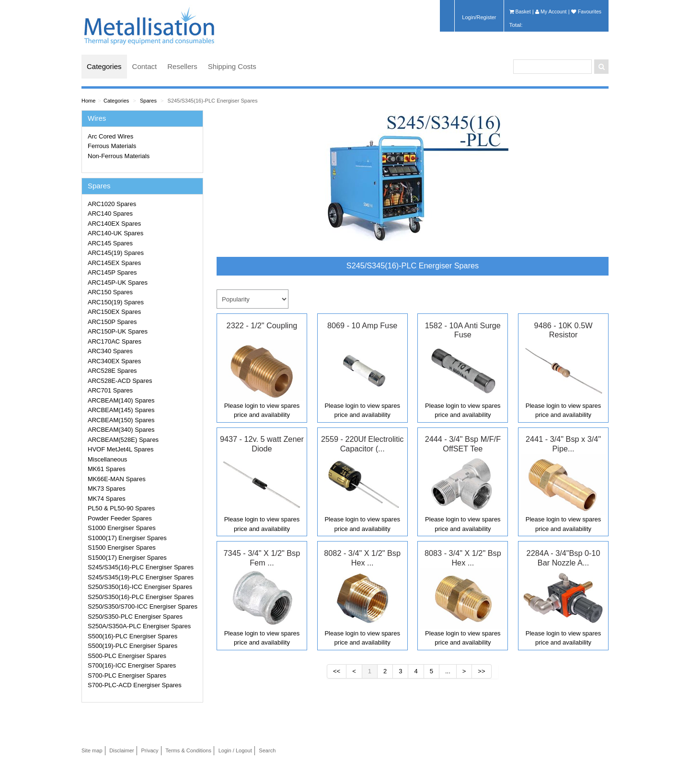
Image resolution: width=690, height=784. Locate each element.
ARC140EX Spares (114, 224)
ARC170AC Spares (115, 341)
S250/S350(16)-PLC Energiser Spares (141, 597)
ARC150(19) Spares (116, 302)
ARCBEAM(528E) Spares (123, 440)
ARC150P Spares (112, 322)
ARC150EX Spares (114, 312)
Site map (92, 750)
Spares (148, 101)
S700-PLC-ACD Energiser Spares (135, 685)
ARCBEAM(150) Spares (121, 420)
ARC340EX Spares (114, 361)
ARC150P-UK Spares (118, 331)
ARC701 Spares (110, 390)
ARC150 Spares (110, 292)
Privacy (149, 750)
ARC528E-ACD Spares (120, 381)
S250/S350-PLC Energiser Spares (135, 617)
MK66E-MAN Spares (117, 479)
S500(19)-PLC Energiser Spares (132, 646)
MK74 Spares (107, 499)
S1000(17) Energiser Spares (127, 538)
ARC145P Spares (112, 272)
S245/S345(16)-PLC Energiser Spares (213, 101)
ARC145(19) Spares (116, 253)
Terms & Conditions (188, 750)
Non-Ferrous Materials (119, 156)
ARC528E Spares (112, 371)
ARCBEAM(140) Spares (121, 400)
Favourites (586, 12)
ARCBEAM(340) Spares (121, 430)
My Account (551, 12)
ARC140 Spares (110, 213)
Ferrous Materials (112, 146)
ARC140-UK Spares (115, 233)
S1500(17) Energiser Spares (127, 558)
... (448, 671)
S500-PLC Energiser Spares (127, 656)
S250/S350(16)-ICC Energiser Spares (140, 587)
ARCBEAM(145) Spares (121, 410)
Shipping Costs (232, 66)
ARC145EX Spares (114, 263)
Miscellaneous (107, 459)
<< (337, 671)
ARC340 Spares (110, 351)
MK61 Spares (107, 469)
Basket (520, 12)
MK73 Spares (107, 489)
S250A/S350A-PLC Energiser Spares (139, 626)
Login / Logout (235, 750)
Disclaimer (122, 750)
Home (88, 101)
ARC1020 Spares (112, 204)
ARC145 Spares (110, 243)
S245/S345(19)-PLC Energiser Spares (141, 577)
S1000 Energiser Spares (122, 528)
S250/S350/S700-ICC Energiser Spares (143, 606)
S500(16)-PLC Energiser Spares (132, 636)
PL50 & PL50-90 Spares (121, 508)
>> (481, 671)
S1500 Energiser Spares (122, 548)
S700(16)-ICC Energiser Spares (132, 665)
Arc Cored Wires (110, 136)
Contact (145, 66)
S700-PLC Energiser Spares (127, 675)
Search (267, 750)
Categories (104, 66)
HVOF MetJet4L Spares (121, 449)
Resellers (182, 66)
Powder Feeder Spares (120, 518)
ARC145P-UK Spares (118, 282)
